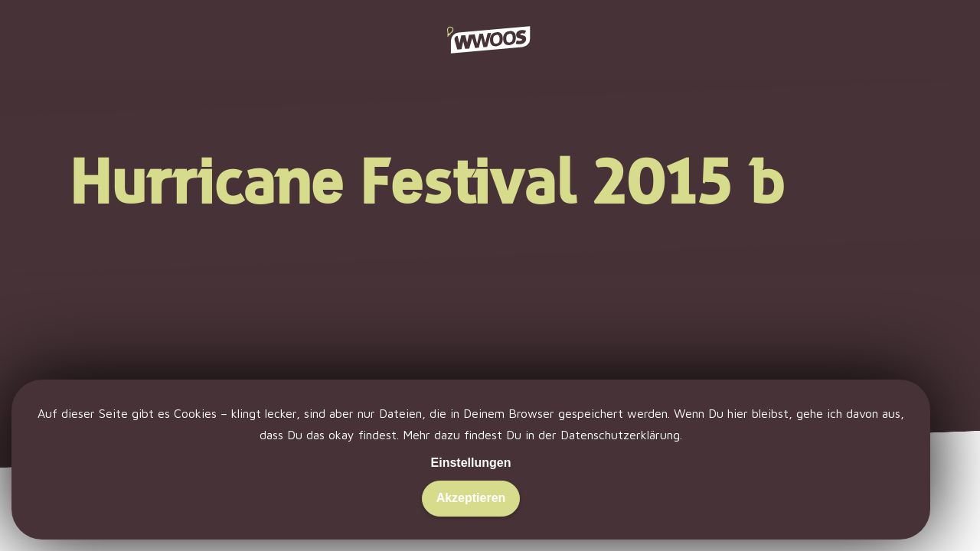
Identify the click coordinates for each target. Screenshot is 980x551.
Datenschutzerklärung (620, 435)
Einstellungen (471, 463)
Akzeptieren (471, 498)
